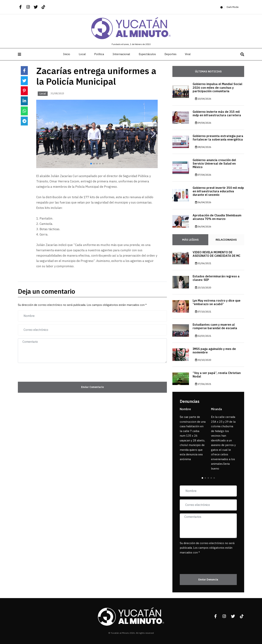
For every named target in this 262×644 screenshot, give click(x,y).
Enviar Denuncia (208, 580)
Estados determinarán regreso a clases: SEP (216, 278)
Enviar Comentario (92, 387)
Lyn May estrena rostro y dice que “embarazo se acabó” (217, 302)
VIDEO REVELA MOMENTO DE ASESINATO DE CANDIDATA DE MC (216, 254)
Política (99, 54)
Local (82, 54)
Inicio (67, 54)
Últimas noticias (208, 71)
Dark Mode (233, 7)
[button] (153, 134)
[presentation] (39, 371)
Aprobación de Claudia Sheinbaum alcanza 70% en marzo (217, 217)
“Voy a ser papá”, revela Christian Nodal (217, 375)
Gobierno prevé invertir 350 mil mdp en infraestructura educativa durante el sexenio (218, 191)
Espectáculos (147, 54)
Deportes (170, 54)
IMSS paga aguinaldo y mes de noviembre (214, 351)
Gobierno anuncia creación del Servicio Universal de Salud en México (214, 164)
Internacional (121, 54)
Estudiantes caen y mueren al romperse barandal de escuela (215, 327)
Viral (188, 54)
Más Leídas (190, 240)
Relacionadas (226, 240)
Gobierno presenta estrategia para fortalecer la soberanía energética (218, 138)
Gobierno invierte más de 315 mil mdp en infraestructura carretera (217, 114)
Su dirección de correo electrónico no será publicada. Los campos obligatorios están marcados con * (207, 548)
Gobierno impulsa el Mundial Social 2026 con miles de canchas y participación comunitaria (217, 88)
